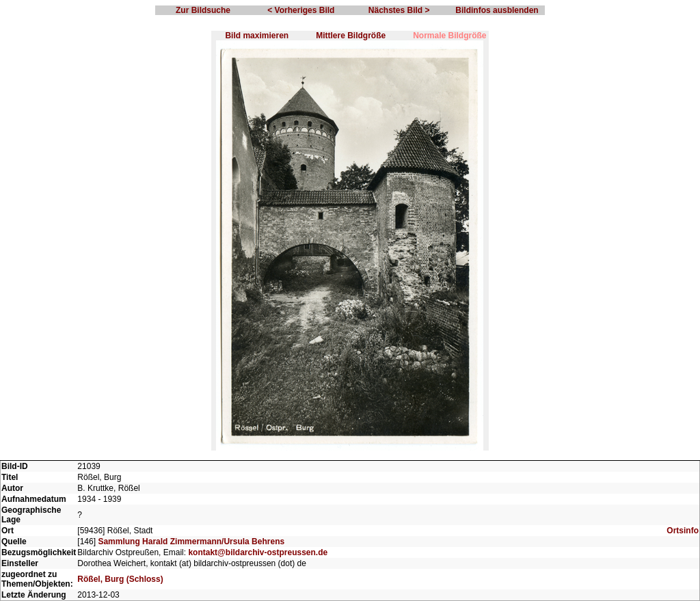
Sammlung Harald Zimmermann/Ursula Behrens (191, 542)
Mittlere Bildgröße (351, 36)
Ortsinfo (683, 531)
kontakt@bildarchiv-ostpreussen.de (258, 552)
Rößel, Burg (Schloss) (120, 579)
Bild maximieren (257, 36)
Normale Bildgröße (449, 36)
